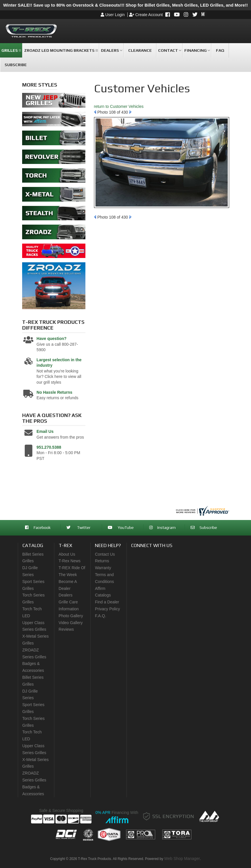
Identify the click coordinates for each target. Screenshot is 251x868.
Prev (95, 112)
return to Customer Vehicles (119, 106)
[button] (11, 50)
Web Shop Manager (182, 859)
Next (130, 112)
